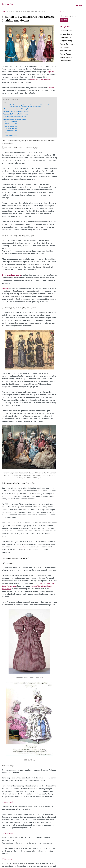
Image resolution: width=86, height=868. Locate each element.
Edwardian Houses (67, 31)
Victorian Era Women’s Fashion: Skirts (17, 117)
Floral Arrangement (67, 51)
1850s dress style (13, 126)
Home (3, 11)
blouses (52, 88)
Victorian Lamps (66, 61)
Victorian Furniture (67, 45)
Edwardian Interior (67, 35)
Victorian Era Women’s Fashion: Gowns (18, 114)
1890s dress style (13, 136)
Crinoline (5, 289)
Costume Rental (66, 38)
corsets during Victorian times (42, 80)
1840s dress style (13, 124)
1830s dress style (13, 122)
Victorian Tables (66, 55)
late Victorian (25, 547)
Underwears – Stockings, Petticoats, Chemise (20, 109)
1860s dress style (13, 129)
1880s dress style (13, 133)
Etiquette (51, 72)
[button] (80, 4)
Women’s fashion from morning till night (19, 112)
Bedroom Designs (66, 58)
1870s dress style (13, 131)
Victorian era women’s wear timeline (17, 119)
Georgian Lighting (66, 41)
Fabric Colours (65, 48)
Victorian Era (11, 4)
